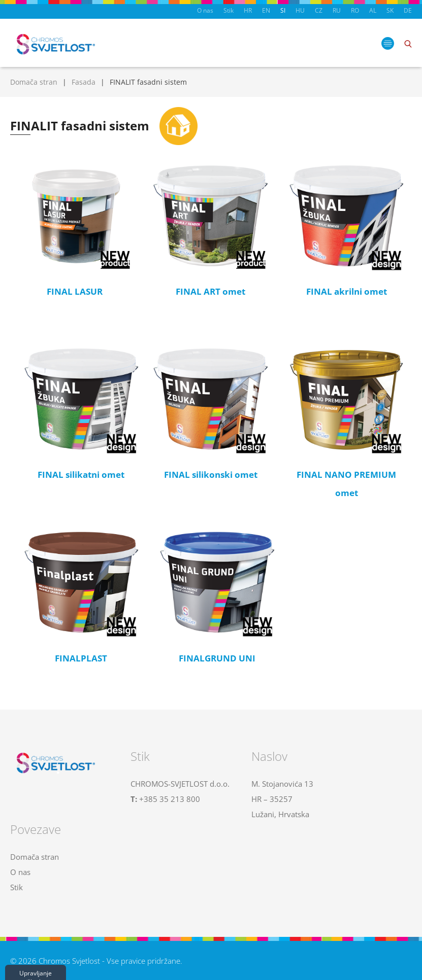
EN (266, 10)
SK (390, 10)
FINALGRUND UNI (217, 658)
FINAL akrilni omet (347, 291)
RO (355, 10)
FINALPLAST (81, 658)
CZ (319, 10)
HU (300, 10)
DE (408, 10)
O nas (205, 10)
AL (373, 10)
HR (248, 10)
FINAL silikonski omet (211, 475)
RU (337, 10)
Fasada (84, 82)
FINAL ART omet (210, 291)
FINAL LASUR (75, 291)
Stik (229, 10)
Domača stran (34, 82)
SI (283, 10)
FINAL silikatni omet (81, 475)
